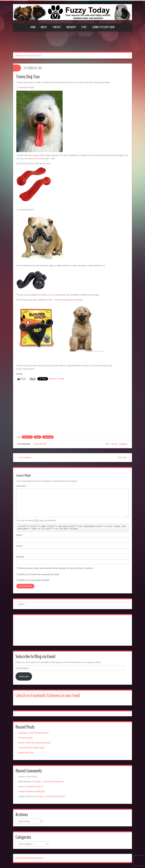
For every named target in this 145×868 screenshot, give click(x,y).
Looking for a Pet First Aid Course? (34, 733)
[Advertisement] (72, 43)
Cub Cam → (123, 458)
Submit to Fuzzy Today (103, 27)
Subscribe (24, 676)
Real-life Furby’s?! (36, 787)
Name (20, 535)
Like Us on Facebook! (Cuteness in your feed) (48, 695)
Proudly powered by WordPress (29, 858)
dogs (37, 437)
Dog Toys (27, 437)
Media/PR (71, 27)
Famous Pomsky (26, 738)
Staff (84, 27)
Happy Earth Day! (26, 753)
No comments (24, 444)
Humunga (48, 437)
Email (20, 546)
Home (33, 27)
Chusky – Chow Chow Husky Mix (49, 782)
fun (24, 56)
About (44, 27)
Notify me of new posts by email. (34, 580)
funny (115, 444)
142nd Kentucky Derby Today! (31, 748)
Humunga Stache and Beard (70, 300)
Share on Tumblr (57, 379)
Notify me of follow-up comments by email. (39, 574)
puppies (124, 444)
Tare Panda (32, 777)
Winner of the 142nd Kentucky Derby (34, 743)
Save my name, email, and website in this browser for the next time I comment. (56, 568)
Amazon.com (34, 159)
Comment (22, 486)
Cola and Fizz (40, 444)
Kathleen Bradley (26, 791)
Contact (57, 27)
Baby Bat (41, 791)
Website (20, 557)
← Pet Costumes (24, 458)
